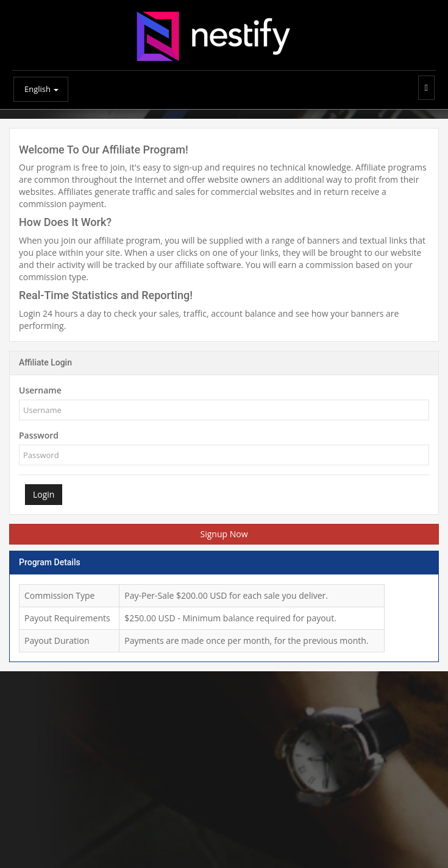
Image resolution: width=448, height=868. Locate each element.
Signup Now (224, 534)
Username (40, 390)
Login (44, 494)
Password (39, 435)
